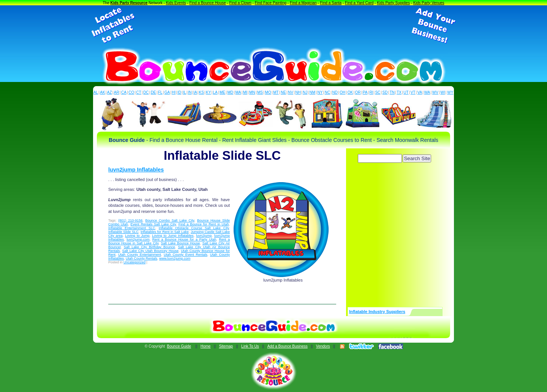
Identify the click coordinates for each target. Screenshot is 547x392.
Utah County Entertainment (140, 255)
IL (185, 92)
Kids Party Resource (129, 3)
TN (392, 92)
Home (206, 346)
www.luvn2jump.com (175, 258)
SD (385, 92)
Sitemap (226, 346)
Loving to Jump (137, 236)
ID (179, 92)
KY (208, 92)
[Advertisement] (273, 26)
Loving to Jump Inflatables (173, 236)
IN (190, 92)
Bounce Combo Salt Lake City (170, 220)
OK (350, 92)
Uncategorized (134, 262)
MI (245, 92)
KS (202, 92)
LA (215, 92)
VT (413, 92)
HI (174, 92)
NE (283, 92)
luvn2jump (204, 236)
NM (313, 92)
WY (450, 92)
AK (102, 92)
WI (443, 92)
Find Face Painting (271, 3)
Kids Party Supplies (393, 3)
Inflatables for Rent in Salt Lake (165, 232)
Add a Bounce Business (288, 346)
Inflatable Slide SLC (123, 232)
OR (358, 92)
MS (260, 92)
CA (124, 92)
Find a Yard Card (359, 3)
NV (291, 92)
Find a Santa (331, 3)
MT (276, 92)
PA (365, 92)
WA (427, 92)
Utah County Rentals (141, 258)
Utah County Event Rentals (186, 255)
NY (320, 92)
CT (139, 92)
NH (298, 92)
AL (96, 92)
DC (146, 92)
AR (117, 92)
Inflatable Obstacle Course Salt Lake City (194, 228)
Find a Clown (240, 3)
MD (231, 92)
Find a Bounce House (207, 3)
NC (327, 92)
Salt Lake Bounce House (181, 243)
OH (342, 92)
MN (252, 92)
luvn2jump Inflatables (136, 170)
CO (131, 92)
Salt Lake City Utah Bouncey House (150, 251)
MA (238, 92)
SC (378, 92)
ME (222, 92)
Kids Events (176, 3)
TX (399, 92)
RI (371, 92)
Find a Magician (303, 3)
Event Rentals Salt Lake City (153, 224)
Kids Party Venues (429, 3)
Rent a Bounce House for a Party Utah (184, 239)
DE (153, 92)
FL (160, 92)
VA (420, 92)
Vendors (323, 346)
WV (435, 92)
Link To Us (250, 346)
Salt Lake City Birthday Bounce (149, 247)
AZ (110, 92)
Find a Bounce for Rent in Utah (204, 224)
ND (335, 92)
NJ (305, 92)
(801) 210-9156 (130, 220)
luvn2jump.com (138, 239)
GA (167, 92)
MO (268, 92)
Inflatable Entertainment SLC (132, 228)
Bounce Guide (179, 346)
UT (406, 92)
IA (195, 92)
